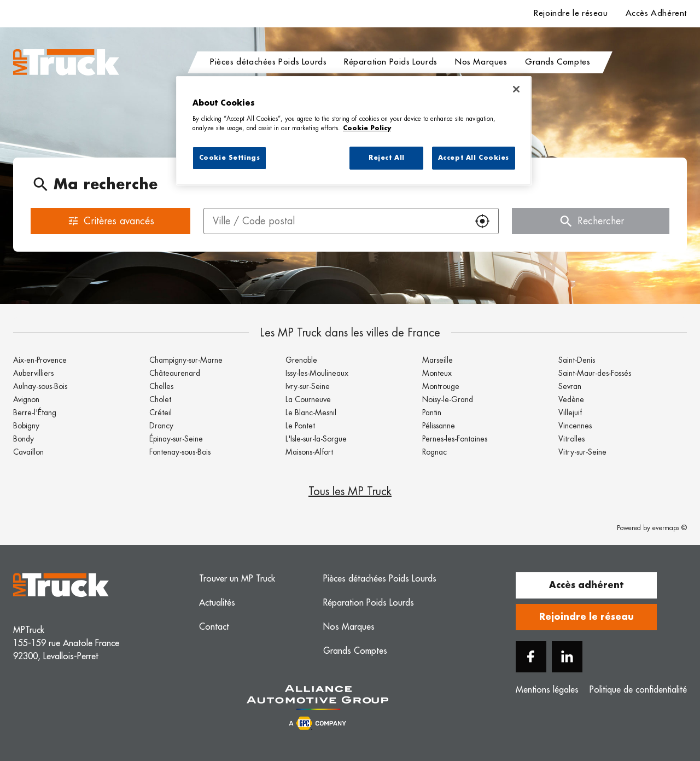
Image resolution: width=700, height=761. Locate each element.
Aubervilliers (33, 373)
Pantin (432, 413)
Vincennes (575, 426)
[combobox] (335, 221)
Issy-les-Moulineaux (317, 373)
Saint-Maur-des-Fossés (595, 373)
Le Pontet (300, 426)
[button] (482, 221)
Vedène (571, 399)
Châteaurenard (175, 373)
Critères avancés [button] (111, 221)
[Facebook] (531, 657)
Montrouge (441, 386)
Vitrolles (571, 439)
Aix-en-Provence (40, 360)
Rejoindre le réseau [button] (587, 617)
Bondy (24, 439)
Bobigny (26, 426)
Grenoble (301, 360)
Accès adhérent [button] (586, 585)
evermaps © (670, 528)
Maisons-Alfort (309, 452)
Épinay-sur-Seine (176, 439)
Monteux (437, 373)
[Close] (516, 89)
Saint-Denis (577, 360)
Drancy (161, 426)
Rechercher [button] (591, 221)
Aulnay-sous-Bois (40, 386)
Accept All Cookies (474, 158)
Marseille (437, 360)
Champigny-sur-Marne (186, 360)
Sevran (570, 386)
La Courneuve (308, 399)
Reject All (387, 158)
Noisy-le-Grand (448, 399)
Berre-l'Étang (35, 413)
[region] (354, 131)
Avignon (26, 399)
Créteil (161, 413)
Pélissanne (439, 426)
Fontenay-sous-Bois (180, 452)
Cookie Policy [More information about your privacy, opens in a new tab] (367, 128)
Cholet (160, 399)
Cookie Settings (230, 158)
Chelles (161, 386)
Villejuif (570, 413)
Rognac (434, 452)
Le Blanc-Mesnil (311, 413)
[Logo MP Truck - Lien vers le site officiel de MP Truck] (66, 62)
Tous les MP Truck (350, 491)
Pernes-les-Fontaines (455, 439)
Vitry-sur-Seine (582, 452)
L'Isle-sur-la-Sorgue (316, 439)
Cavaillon (28, 452)
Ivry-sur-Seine (308, 386)
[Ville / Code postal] (335, 221)
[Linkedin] (567, 657)
